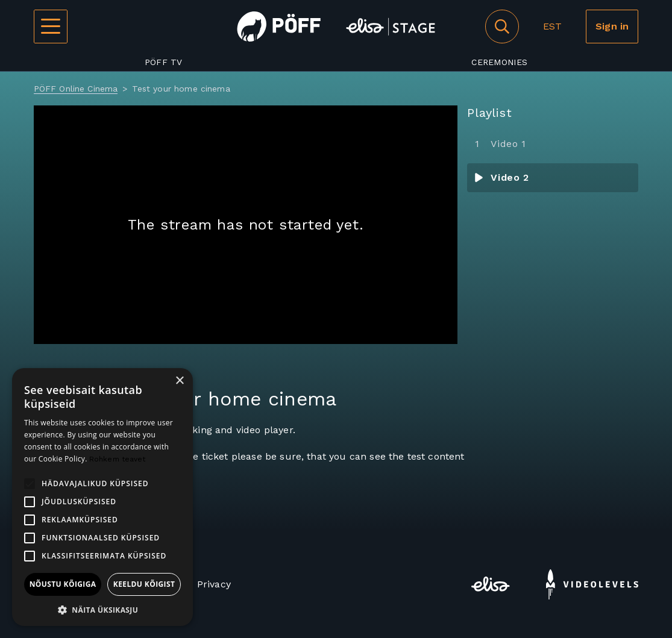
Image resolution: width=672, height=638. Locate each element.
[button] (102, 609)
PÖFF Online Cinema (76, 89)
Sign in (612, 26)
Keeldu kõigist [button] (144, 584)
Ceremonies (499, 62)
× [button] (179, 381)
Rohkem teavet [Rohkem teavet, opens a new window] (118, 459)
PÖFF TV (164, 62)
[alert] (102, 497)
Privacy (214, 584)
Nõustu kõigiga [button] (63, 584)
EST (552, 26)
